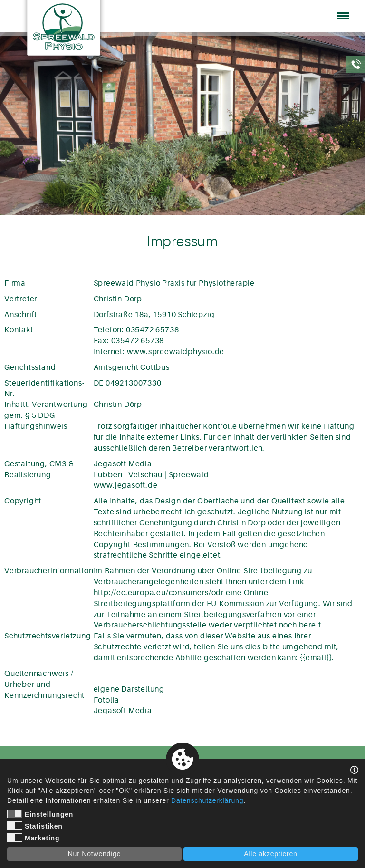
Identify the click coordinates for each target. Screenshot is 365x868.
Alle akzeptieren (270, 854)
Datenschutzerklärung (207, 800)
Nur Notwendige (95, 854)
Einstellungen (40, 814)
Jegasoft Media (123, 711)
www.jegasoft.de (126, 485)
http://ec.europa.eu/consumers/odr (159, 593)
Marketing (33, 838)
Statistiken (35, 826)
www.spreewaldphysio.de (176, 352)
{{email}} (316, 658)
